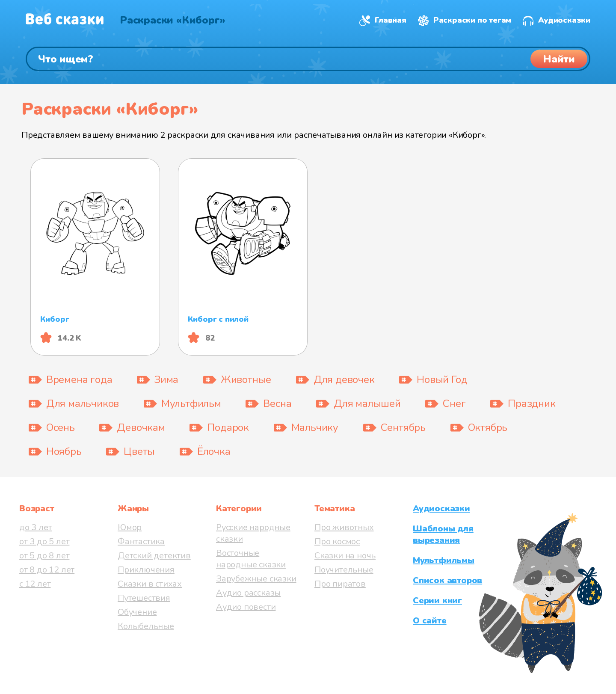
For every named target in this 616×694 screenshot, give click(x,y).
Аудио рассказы (248, 593)
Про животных (344, 527)
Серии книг (437, 601)
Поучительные (344, 570)
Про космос (337, 541)
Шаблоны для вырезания (443, 534)
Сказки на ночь (345, 556)
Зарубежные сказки (256, 579)
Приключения (146, 570)
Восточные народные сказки (251, 559)
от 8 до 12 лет (47, 570)
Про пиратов (340, 584)
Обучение (137, 612)
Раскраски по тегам (472, 20)
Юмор (130, 527)
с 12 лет (35, 584)
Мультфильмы (444, 560)
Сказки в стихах (150, 584)
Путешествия (144, 598)
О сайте (430, 621)
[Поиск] (308, 59)
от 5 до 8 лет (44, 556)
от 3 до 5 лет (44, 541)
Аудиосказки (564, 20)
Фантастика (141, 541)
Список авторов (447, 580)
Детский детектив (154, 556)
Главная (391, 20)
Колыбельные (146, 626)
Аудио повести (246, 607)
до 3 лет (36, 527)
